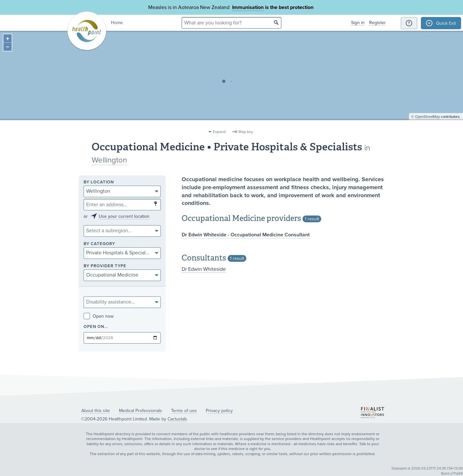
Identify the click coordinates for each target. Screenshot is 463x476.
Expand (219, 132)
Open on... (96, 327)
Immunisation (248, 7)
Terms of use (184, 411)
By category (99, 244)
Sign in (358, 23)
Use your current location (124, 216)
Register (377, 23)
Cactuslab (177, 419)
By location (99, 182)
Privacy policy (219, 411)
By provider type (105, 266)
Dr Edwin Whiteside (204, 269)
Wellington (109, 160)
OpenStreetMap (427, 124)
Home (117, 23)
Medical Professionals (141, 411)
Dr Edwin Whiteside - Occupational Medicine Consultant (246, 235)
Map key (246, 132)
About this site (96, 411)
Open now (99, 316)
